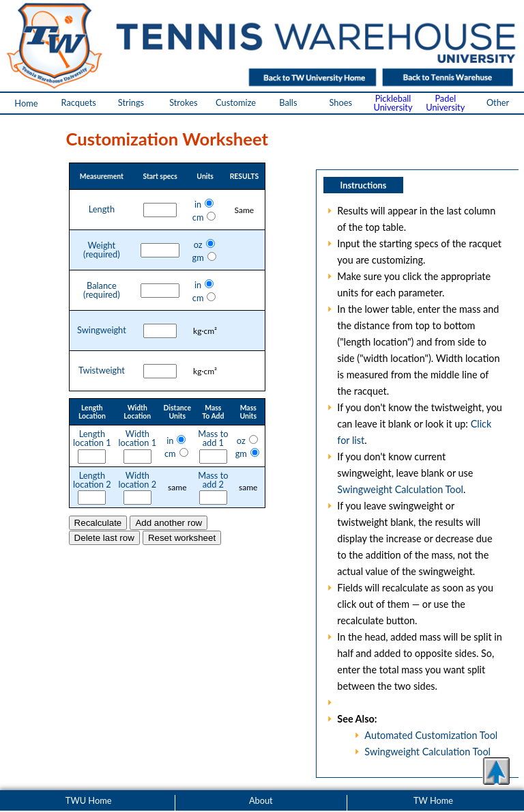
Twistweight (102, 370)
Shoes (340, 102)
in (198, 204)
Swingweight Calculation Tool (400, 489)
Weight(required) (102, 250)
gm (198, 257)
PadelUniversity (445, 103)
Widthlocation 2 (137, 480)
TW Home (433, 800)
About (261, 800)
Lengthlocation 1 (92, 438)
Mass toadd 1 (213, 438)
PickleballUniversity (393, 103)
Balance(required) (102, 290)
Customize (236, 102)
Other (498, 102)
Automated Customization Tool (431, 735)
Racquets (78, 102)
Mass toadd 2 (213, 480)
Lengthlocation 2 (92, 480)
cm (198, 217)
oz (198, 244)
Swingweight (102, 330)
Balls (288, 102)
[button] (496, 771)
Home (26, 103)
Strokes (183, 102)
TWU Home (89, 800)
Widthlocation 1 (137, 438)
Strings (131, 102)
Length (102, 209)
